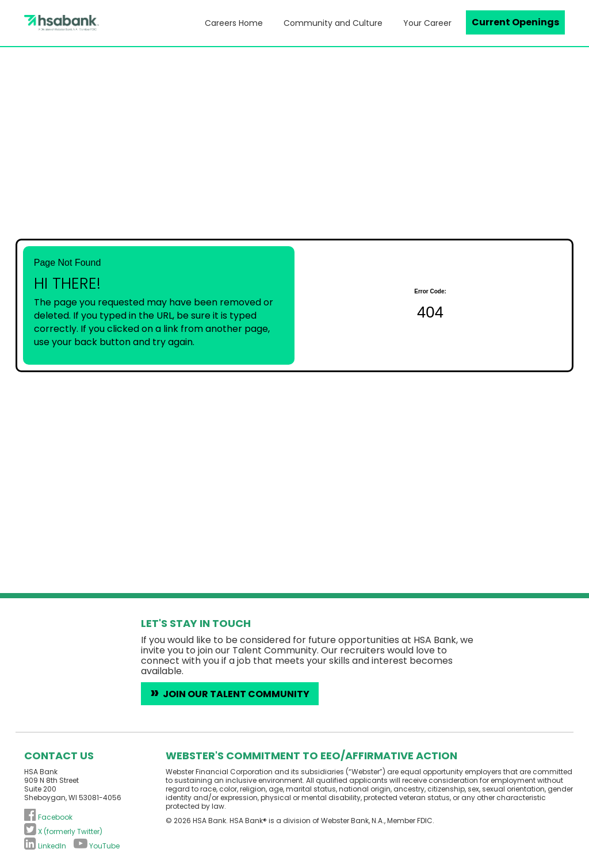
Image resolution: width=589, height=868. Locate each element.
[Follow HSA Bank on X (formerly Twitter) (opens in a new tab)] (63, 831)
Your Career (427, 23)
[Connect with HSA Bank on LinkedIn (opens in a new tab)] (45, 846)
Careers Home (234, 23)
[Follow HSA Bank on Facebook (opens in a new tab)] (48, 817)
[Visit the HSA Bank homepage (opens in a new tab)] (30, 23)
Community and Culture (333, 23)
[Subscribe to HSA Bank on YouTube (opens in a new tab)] (97, 846)
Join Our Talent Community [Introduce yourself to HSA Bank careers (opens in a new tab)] (236, 694)
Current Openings (515, 22)
